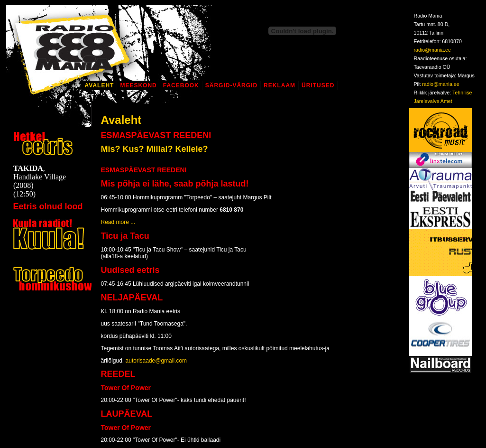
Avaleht (100, 85)
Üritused (318, 85)
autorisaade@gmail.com (156, 361)
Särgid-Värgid (231, 85)
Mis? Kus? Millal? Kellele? (155, 149)
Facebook (181, 85)
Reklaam (280, 85)
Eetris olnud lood (48, 206)
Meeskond (138, 85)
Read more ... (118, 222)
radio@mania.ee (432, 50)
